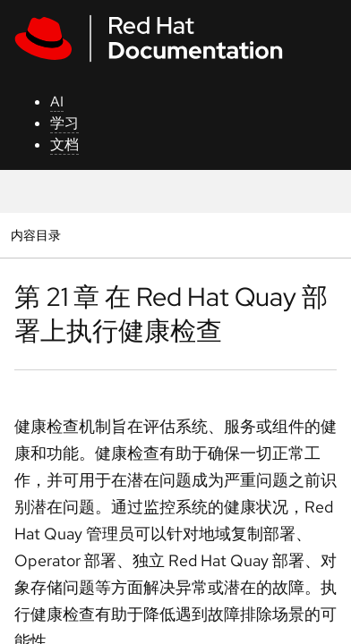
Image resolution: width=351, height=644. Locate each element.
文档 (64, 144)
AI (57, 102)
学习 (64, 123)
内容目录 (35, 235)
